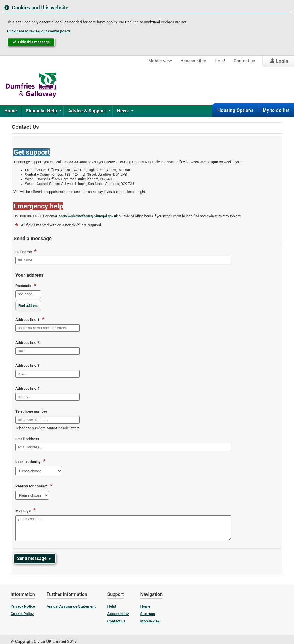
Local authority (30, 462)
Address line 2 (27, 343)
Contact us (244, 61)
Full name (26, 252)
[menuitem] (11, 111)
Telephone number (31, 411)
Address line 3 (27, 365)
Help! (220, 61)
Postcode (26, 286)
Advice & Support (88, 111)
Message (25, 511)
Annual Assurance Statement (71, 606)
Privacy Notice (23, 606)
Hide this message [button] (31, 42)
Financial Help (42, 111)
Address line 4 (27, 388)
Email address (27, 439)
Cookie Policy (22, 614)
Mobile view (160, 61)
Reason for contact (34, 486)
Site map (148, 614)
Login (279, 61)
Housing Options (235, 110)
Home (11, 111)
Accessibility (193, 61)
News (123, 111)
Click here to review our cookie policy (39, 31)
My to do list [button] (276, 110)
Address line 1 (30, 320)
